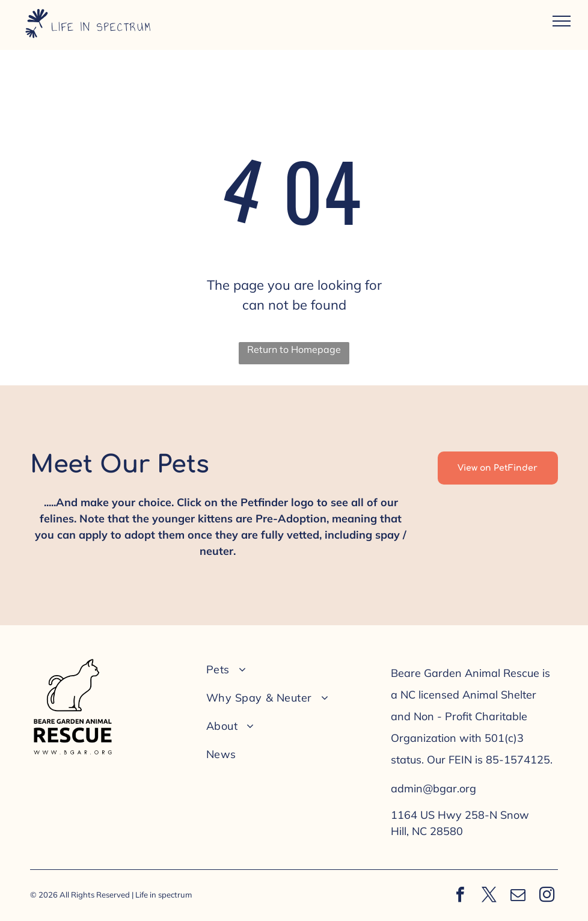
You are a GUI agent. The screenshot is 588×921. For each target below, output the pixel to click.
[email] (518, 896)
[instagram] (547, 896)
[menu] (562, 21)
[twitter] (489, 896)
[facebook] (460, 896)
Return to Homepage (294, 349)
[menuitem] (290, 669)
